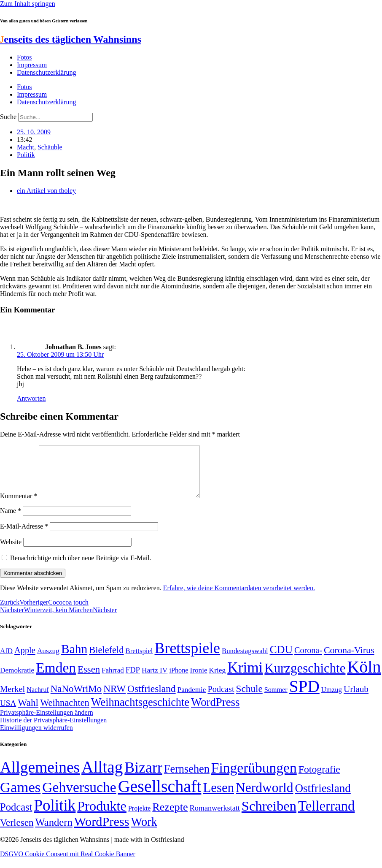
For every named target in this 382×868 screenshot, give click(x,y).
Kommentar (19, 506)
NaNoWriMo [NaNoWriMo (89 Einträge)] (76, 699)
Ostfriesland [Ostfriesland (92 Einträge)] (152, 699)
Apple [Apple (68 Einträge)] (25, 660)
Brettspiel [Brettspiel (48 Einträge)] (139, 661)
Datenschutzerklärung (46, 72)
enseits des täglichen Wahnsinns (71, 39)
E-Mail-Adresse (24, 536)
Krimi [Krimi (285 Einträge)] (245, 678)
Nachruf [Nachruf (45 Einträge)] (38, 700)
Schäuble (50, 147)
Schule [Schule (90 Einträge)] (249, 699)
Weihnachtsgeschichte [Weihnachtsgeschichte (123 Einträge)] (140, 712)
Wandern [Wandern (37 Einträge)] (54, 832)
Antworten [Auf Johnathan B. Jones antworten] (31, 398)
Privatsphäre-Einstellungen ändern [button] (47, 723)
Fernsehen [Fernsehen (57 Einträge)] (187, 779)
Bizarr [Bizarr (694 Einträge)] (143, 778)
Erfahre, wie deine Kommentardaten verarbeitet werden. (239, 598)
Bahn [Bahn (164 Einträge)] (74, 659)
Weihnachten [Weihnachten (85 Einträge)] (65, 713)
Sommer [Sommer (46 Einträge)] (276, 700)
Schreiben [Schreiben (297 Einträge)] (269, 816)
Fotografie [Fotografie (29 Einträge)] (319, 779)
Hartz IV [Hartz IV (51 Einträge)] (155, 680)
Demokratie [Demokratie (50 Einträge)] (17, 680)
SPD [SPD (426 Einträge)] (304, 696)
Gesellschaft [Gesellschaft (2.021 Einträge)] (160, 796)
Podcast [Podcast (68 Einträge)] (221, 699)
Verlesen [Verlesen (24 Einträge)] (17, 833)
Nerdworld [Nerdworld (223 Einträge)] (264, 798)
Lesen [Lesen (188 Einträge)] (218, 798)
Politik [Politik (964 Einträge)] (55, 815)
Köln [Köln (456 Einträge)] (364, 677)
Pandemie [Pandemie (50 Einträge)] (192, 700)
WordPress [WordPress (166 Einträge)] (102, 832)
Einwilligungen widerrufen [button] (36, 738)
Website (11, 552)
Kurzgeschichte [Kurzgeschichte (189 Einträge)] (305, 678)
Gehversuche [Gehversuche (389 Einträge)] (79, 797)
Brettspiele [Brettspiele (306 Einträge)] (188, 658)
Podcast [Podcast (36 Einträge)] (16, 817)
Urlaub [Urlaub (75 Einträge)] (356, 699)
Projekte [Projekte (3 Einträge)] (139, 818)
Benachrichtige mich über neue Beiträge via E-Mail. (81, 568)
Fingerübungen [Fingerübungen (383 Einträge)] (254, 778)
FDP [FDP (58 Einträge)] (133, 680)
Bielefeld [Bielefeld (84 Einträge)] (106, 660)
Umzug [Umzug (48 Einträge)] (332, 700)
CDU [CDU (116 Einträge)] (281, 660)
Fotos (24, 57)
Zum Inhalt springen (28, 4)
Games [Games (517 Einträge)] (20, 797)
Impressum (32, 65)
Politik (26, 155)
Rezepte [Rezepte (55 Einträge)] (170, 817)
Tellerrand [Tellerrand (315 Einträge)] (326, 816)
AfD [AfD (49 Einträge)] (6, 661)
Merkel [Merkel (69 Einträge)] (12, 699)
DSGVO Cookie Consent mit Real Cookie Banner (68, 864)
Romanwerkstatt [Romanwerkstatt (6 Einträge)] (215, 818)
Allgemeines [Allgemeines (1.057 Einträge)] (40, 777)
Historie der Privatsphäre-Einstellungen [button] (53, 730)
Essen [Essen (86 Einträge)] (89, 679)
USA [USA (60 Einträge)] (8, 713)
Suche (8, 117)
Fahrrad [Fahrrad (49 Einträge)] (113, 680)
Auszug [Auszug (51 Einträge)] (48, 661)
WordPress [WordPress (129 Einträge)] (215, 712)
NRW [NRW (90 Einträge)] (114, 699)
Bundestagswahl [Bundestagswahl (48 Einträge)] (245, 661)
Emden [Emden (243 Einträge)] (56, 678)
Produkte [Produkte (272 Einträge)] (102, 816)
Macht (26, 147)
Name (11, 521)
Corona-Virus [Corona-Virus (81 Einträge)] (349, 660)
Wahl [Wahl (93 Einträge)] (28, 713)
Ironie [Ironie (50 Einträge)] (199, 680)
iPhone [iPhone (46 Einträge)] (179, 681)
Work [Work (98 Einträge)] (144, 832)
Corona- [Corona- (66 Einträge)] (308, 660)
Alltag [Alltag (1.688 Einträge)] (102, 777)
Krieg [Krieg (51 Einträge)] (218, 680)
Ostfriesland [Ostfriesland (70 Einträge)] (323, 798)
